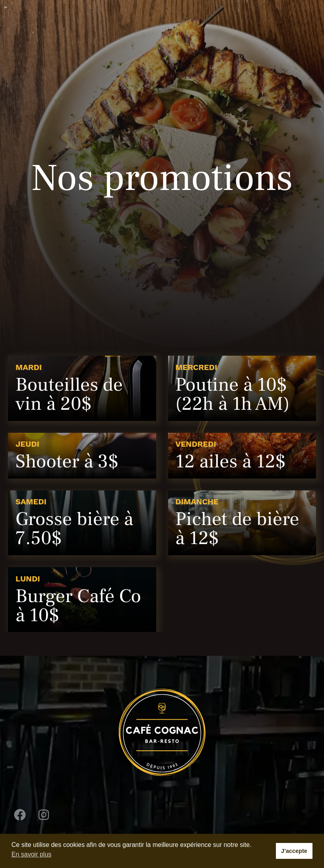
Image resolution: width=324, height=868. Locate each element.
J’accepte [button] (294, 851)
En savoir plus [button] (32, 854)
